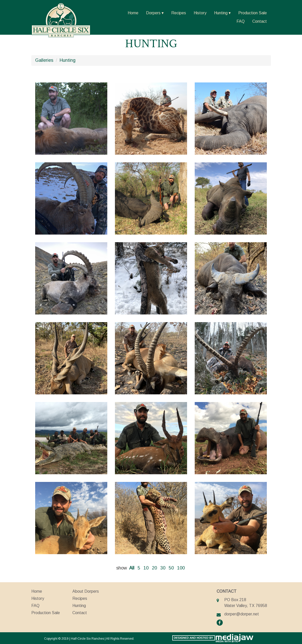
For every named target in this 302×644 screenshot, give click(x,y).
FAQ (241, 21)
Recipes (179, 13)
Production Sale (253, 13)
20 (154, 568)
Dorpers (153, 13)
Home (133, 13)
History (200, 13)
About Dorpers (86, 591)
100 (181, 568)
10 (146, 568)
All (132, 568)
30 (163, 568)
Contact (260, 21)
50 (171, 568)
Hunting (221, 13)
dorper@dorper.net (242, 614)
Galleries (44, 60)
